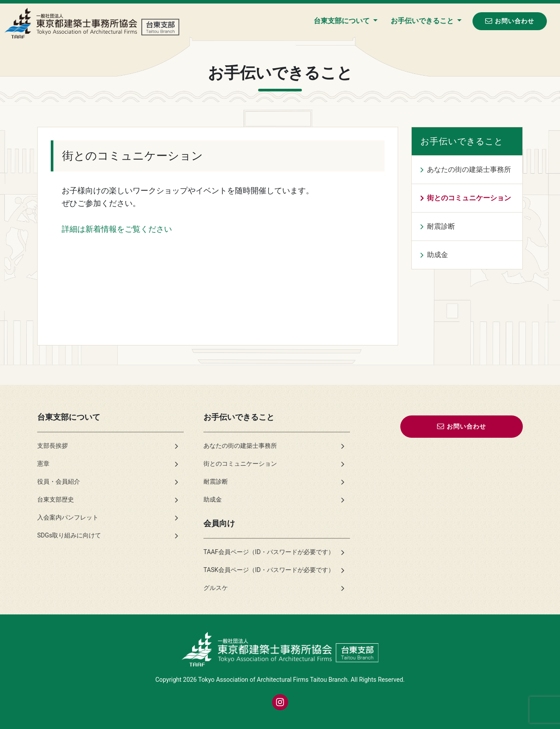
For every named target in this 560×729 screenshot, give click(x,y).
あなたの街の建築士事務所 (469, 169)
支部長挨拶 (52, 446)
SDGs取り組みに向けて (69, 535)
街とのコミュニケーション (469, 198)
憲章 (43, 464)
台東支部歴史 (56, 499)
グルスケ (216, 588)
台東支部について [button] (343, 21)
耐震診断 (441, 226)
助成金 (437, 255)
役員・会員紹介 (59, 481)
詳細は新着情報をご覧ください (117, 229)
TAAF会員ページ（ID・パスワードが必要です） (269, 552)
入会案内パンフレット (68, 517)
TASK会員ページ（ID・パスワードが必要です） (269, 570)
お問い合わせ (510, 21)
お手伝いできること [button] (423, 21)
